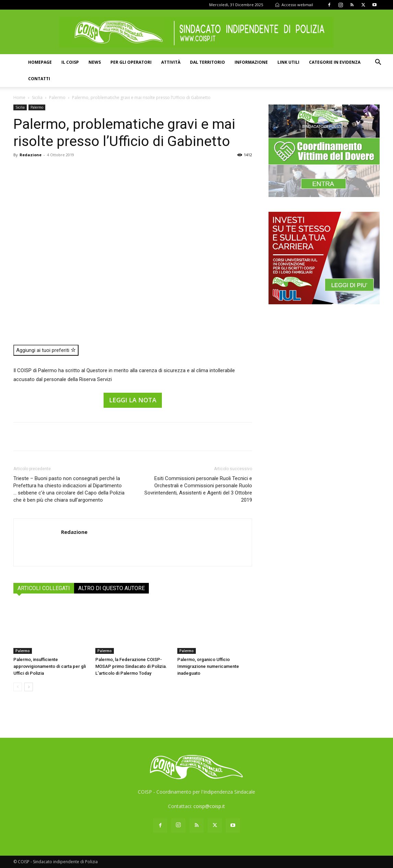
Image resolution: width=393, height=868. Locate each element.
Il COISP (70, 62)
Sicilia (37, 97)
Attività (171, 62)
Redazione (31, 155)
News (95, 62)
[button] (378, 63)
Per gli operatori (131, 62)
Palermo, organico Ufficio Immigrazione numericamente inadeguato (208, 666)
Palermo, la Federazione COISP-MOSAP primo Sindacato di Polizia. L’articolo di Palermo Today (131, 666)
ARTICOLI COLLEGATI (44, 588)
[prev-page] (18, 687)
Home (19, 97)
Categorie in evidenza (335, 62)
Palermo (57, 97)
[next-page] (29, 687)
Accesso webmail (294, 5)
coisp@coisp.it (209, 806)
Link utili (288, 62)
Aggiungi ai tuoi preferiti (46, 350)
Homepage (40, 62)
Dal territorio (207, 62)
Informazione (251, 62)
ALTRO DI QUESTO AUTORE (111, 588)
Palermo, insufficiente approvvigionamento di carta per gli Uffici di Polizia (50, 666)
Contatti (39, 79)
